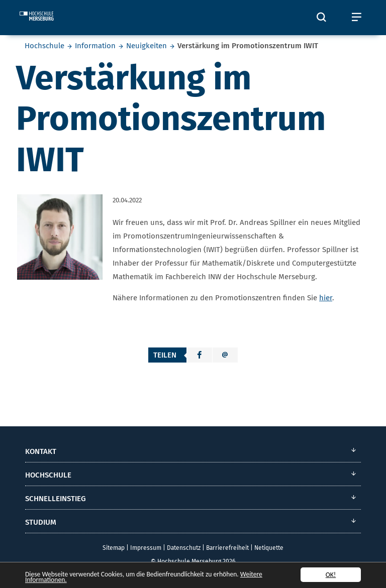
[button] (200, 355)
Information (95, 46)
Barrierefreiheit (227, 548)
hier (326, 298)
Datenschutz (184, 548)
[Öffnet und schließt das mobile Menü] (356, 18)
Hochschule (44, 46)
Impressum (146, 548)
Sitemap (114, 548)
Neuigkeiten (147, 46)
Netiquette (269, 548)
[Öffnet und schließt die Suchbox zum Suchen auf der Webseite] (321, 18)
